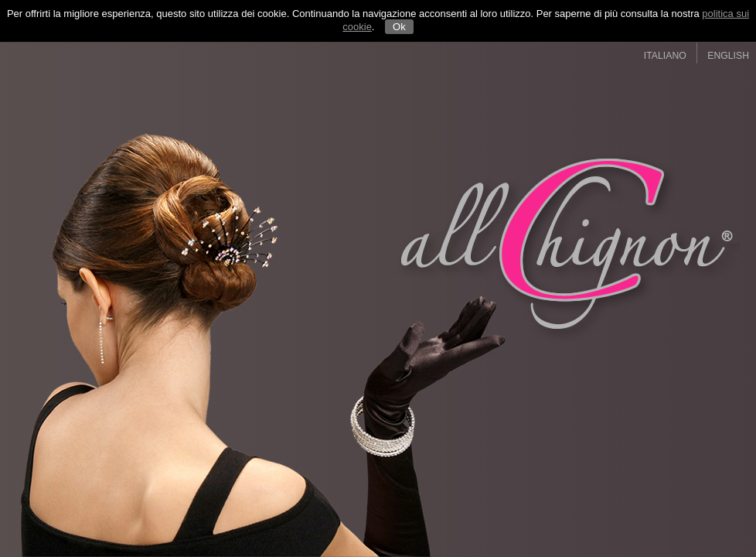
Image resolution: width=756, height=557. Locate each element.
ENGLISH (728, 56)
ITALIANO (665, 56)
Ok (399, 27)
